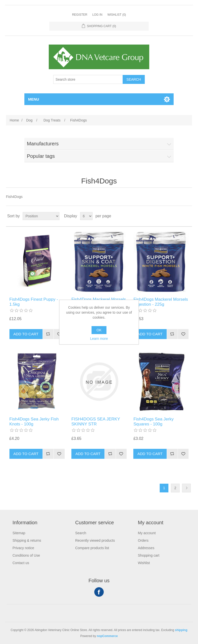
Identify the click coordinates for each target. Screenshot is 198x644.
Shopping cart (148, 555)
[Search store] (88, 79)
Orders (143, 540)
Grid (179, 216)
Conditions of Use (26, 555)
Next (186, 488)
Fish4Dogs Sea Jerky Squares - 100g (153, 422)
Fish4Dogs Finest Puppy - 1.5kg (34, 302)
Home (14, 120)
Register (80, 15)
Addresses (146, 548)
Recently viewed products (95, 540)
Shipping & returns (27, 540)
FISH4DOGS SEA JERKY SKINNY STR (96, 422)
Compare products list (92, 548)
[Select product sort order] (41, 216)
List (188, 216)
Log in (97, 15)
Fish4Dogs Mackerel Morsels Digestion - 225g (161, 302)
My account (147, 533)
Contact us (21, 563)
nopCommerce (107, 636)
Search (81, 533)
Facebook (99, 592)
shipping (181, 630)
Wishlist (144, 563)
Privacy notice (23, 548)
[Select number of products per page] (86, 216)
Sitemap (19, 533)
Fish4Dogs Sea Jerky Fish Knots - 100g (34, 422)
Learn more (99, 339)
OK (99, 330)
